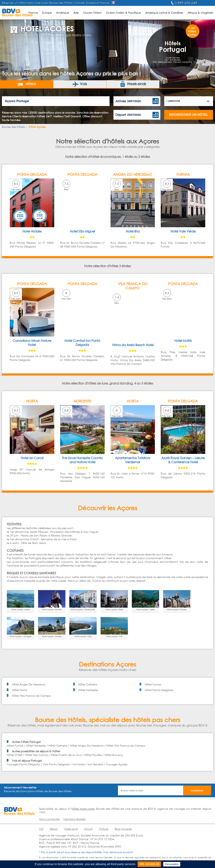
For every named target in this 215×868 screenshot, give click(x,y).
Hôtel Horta (20, 690)
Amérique (63, 13)
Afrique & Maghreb (200, 13)
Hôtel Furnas (153, 684)
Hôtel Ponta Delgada (159, 690)
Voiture (104, 829)
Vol (41, 829)
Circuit (88, 829)
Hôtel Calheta (88, 684)
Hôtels (27, 84)
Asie (76, 13)
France (33, 13)
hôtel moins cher (83, 809)
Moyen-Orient (92, 13)
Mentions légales (74, 819)
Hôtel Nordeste (88, 690)
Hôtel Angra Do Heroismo (29, 684)
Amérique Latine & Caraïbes (164, 13)
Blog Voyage (123, 829)
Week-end (71, 829)
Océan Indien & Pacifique (123, 13)
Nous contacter (49, 819)
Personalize (172, 864)
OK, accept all (149, 864)
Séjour (54, 829)
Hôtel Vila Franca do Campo (31, 696)
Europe (47, 13)
